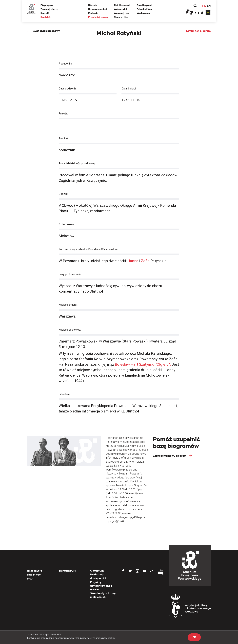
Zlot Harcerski (122, 5)
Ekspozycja (47, 5)
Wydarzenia (143, 13)
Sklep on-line (121, 17)
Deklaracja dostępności (98, 576)
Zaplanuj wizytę (49, 9)
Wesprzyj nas (121, 13)
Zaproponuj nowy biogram (170, 456)
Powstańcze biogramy (46, 31)
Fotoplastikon (144, 9)
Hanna (133, 261)
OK (194, 637)
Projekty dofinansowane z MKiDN (101, 586)
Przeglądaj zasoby (98, 17)
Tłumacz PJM (67, 571)
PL (204, 6)
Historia (93, 5)
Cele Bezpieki (144, 5)
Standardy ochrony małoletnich (103, 595)
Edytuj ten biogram (198, 31)
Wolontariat (121, 9)
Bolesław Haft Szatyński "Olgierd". (142, 364)
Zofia (146, 261)
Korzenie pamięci (98, 9)
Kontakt (45, 13)
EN (209, 6)
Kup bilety (46, 17)
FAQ (30, 579)
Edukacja (93, 13)
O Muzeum (97, 571)
